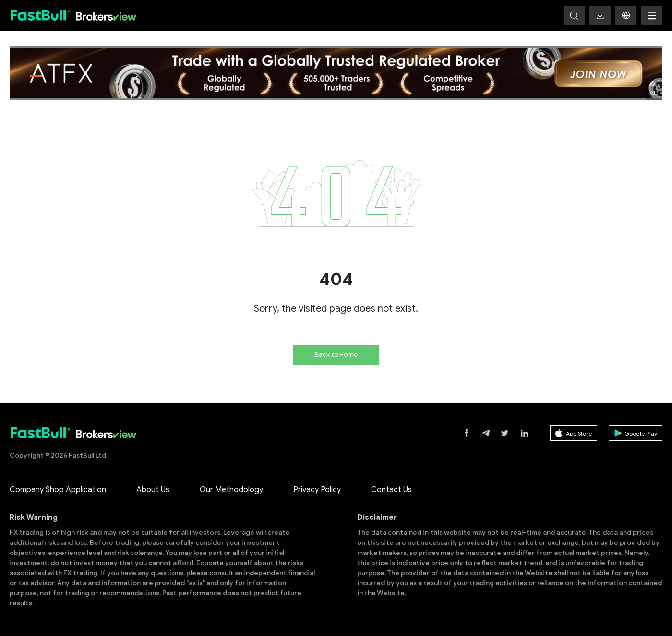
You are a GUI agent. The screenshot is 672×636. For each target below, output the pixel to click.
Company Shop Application (58, 490)
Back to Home (336, 355)
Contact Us (391, 490)
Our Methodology (231, 490)
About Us (153, 490)
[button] (626, 15)
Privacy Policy (317, 490)
